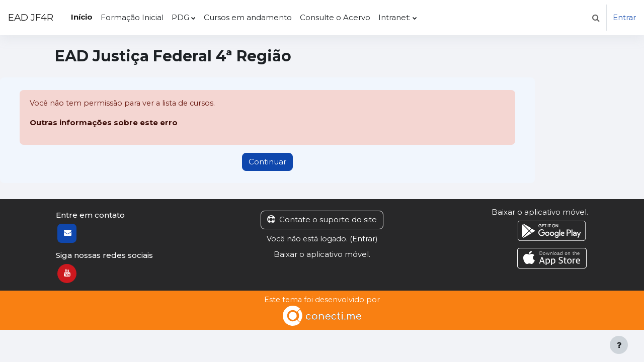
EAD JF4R (31, 17)
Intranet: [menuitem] (394, 17)
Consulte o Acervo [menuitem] (335, 17)
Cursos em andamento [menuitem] (248, 17)
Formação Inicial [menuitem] (132, 17)
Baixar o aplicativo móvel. (322, 254)
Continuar (267, 162)
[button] (596, 18)
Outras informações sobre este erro (104, 123)
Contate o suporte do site (322, 220)
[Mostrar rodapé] (619, 345)
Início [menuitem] (82, 17)
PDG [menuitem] (180, 17)
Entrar (624, 17)
